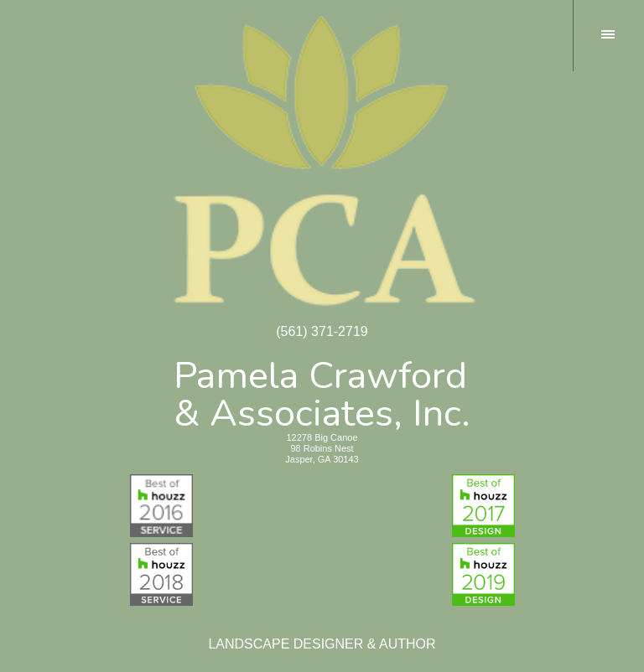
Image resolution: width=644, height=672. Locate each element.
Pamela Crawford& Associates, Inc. (322, 391)
